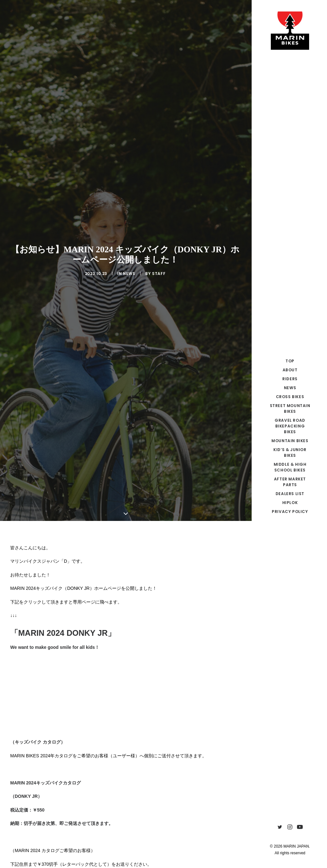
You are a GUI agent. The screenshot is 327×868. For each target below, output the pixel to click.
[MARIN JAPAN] (290, 31)
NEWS (129, 197)
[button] (280, 827)
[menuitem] (280, 827)
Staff (159, 197)
